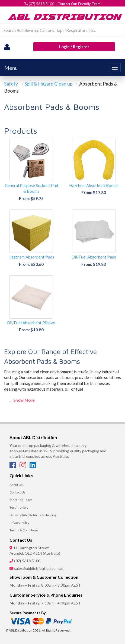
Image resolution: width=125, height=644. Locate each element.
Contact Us (17, 492)
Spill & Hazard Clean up (49, 84)
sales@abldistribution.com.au (39, 568)
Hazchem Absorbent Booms (94, 185)
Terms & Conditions (24, 530)
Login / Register (74, 47)
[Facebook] (13, 467)
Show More (24, 400)
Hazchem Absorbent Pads (31, 257)
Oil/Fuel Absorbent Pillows (31, 323)
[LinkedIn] (33, 467)
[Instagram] (23, 467)
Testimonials (19, 507)
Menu (11, 68)
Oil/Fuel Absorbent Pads (94, 257)
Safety (11, 84)
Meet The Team (21, 500)
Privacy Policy (19, 523)
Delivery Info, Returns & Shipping (33, 515)
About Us (16, 485)
